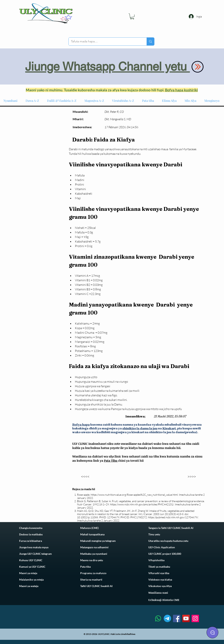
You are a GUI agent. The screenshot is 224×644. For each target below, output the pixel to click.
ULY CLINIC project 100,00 (164, 554)
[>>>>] (192, 476)
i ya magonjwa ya (109, 428)
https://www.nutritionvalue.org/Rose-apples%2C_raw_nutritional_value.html (134, 495)
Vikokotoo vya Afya (160, 586)
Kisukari (169, 428)
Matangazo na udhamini (94, 547)
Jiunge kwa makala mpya (34, 547)
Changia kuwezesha (31, 528)
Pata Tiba (111, 461)
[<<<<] (85, 476)
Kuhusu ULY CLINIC (31, 560)
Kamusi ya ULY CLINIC (32, 567)
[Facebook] (177, 618)
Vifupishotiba (156, 560)
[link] (132, 16)
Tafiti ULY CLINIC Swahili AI (96, 586)
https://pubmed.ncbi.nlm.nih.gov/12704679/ (173, 517)
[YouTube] (186, 618)
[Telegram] (167, 618)
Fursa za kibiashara (31, 541)
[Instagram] (195, 618)
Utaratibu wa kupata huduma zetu (168, 541)
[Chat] (212, 632)
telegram (110, 541)
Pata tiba (85, 567)
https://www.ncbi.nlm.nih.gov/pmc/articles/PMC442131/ (142, 504)
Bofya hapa (81, 424)
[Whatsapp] (158, 618)
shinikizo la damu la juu (140, 428)
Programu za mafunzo (93, 573)
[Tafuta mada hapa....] (105, 41)
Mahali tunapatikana (92, 534)
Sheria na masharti (91, 580)
